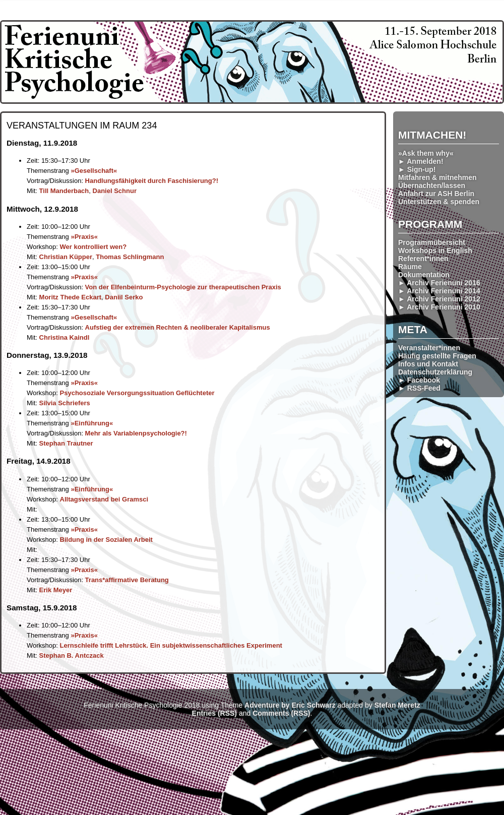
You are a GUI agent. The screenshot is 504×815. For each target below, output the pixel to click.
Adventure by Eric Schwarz (290, 705)
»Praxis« (84, 237)
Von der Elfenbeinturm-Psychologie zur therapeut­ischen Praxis (183, 287)
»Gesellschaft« (94, 171)
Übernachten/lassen (432, 185)
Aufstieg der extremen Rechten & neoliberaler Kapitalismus (178, 327)
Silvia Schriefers (65, 403)
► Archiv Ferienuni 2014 (439, 291)
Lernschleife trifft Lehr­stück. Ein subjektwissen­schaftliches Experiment (171, 645)
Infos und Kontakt (428, 364)
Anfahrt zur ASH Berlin (436, 194)
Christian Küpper (66, 257)
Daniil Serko (124, 297)
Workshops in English (435, 250)
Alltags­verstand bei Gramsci (104, 499)
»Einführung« (92, 423)
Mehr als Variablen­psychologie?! (136, 433)
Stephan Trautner (66, 443)
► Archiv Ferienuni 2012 (439, 299)
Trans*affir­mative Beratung (127, 580)
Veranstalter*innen (429, 348)
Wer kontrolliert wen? (93, 247)
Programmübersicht (432, 242)
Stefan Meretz (397, 705)
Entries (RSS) (214, 713)
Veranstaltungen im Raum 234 (82, 126)
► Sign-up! (417, 169)
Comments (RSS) (281, 713)
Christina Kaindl (65, 337)
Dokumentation (424, 275)
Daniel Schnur (115, 191)
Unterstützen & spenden (439, 202)
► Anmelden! (421, 161)
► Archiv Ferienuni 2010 (439, 307)
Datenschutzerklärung (435, 372)
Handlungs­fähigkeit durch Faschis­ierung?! (152, 181)
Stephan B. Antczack (72, 655)
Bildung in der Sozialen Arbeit (106, 540)
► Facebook (419, 380)
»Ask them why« (426, 153)
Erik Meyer (56, 590)
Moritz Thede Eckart (71, 297)
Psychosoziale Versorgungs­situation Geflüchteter (137, 393)
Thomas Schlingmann (130, 257)
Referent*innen (423, 259)
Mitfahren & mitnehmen (437, 177)
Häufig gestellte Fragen (437, 356)
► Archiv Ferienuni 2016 (439, 283)
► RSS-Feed (419, 388)
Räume (410, 267)
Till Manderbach (64, 191)
